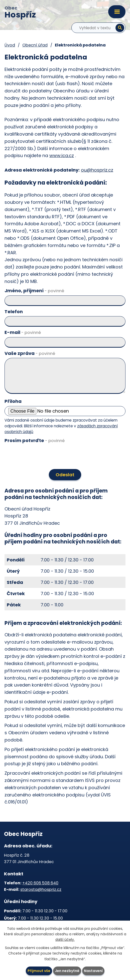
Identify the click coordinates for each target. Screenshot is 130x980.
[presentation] (41, 456)
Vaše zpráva (30, 353)
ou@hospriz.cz (97, 170)
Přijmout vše (39, 971)
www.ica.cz (62, 155)
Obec (20, 13)
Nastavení (93, 971)
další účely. (65, 940)
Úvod (10, 45)
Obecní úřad (35, 45)
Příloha (13, 401)
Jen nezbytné (67, 971)
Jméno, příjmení (34, 291)
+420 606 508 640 (40, 883)
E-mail (23, 332)
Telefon (14, 312)
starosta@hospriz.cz (41, 889)
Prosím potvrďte (35, 440)
